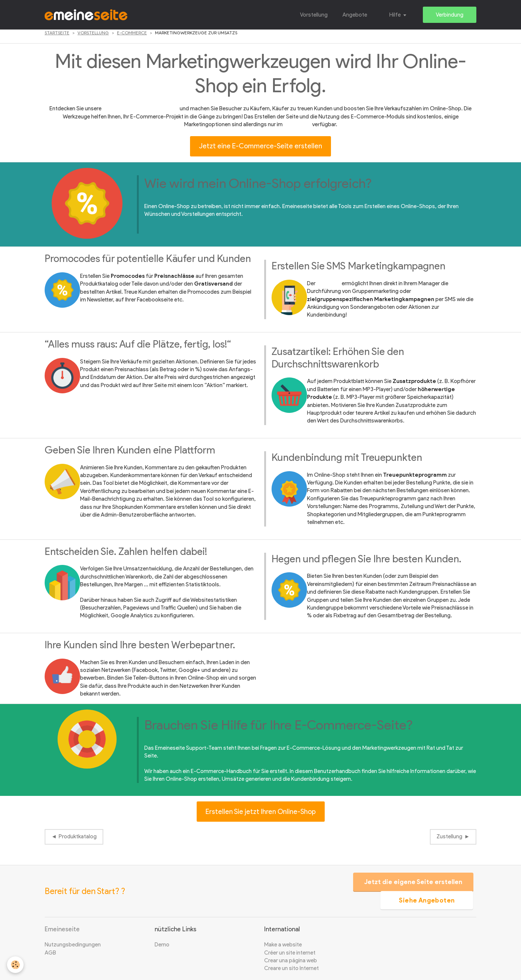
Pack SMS (329, 283)
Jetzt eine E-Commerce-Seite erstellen (260, 146)
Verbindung (450, 15)
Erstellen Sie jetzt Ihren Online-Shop (261, 812)
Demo (162, 945)
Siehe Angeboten (426, 900)
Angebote (355, 15)
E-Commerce (132, 33)
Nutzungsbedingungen (73, 945)
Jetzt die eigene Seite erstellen (413, 882)
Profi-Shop (297, 124)
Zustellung (449, 836)
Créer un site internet (290, 953)
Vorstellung (314, 15)
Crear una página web (291, 960)
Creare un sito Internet (291, 968)
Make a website (283, 945)
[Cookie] (16, 965)
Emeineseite (62, 929)
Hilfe (395, 15)
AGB (50, 953)
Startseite (57, 33)
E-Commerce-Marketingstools (141, 108)
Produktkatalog (78, 836)
